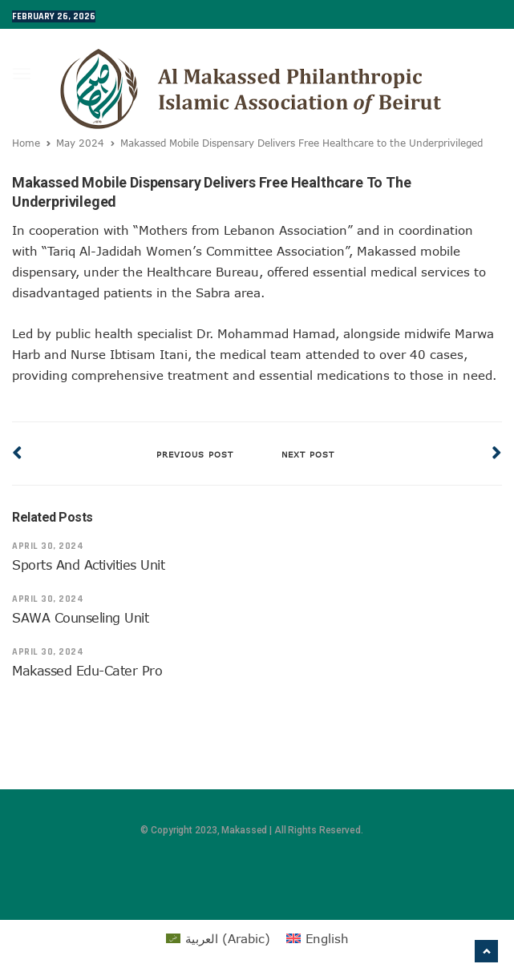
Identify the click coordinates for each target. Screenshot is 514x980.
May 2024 (80, 143)
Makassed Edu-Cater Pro (87, 671)
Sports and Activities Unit (89, 565)
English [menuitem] (327, 938)
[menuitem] (218, 938)
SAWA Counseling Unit (80, 618)
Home (26, 143)
